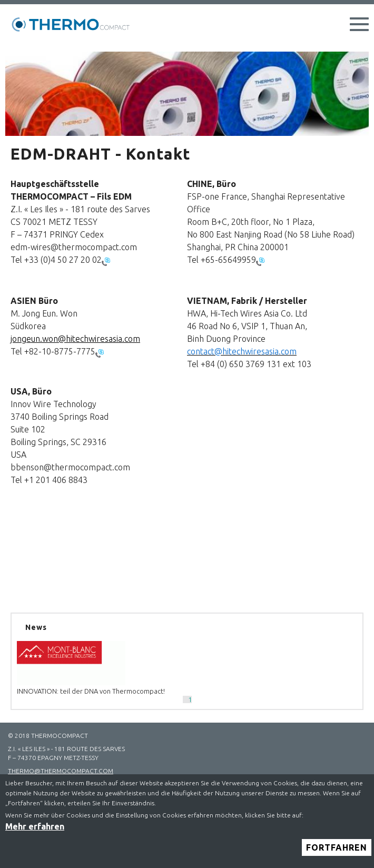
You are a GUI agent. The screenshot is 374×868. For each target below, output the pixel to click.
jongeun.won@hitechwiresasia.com (75, 339)
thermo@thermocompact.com (61, 771)
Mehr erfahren (35, 833)
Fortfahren (337, 854)
